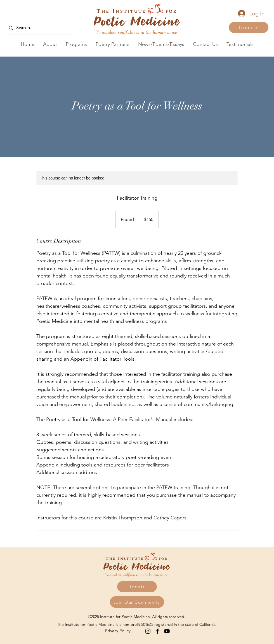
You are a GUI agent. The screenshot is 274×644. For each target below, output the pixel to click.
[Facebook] (157, 631)
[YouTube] (167, 631)
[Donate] (249, 27)
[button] (137, 602)
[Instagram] (148, 631)
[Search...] (38, 28)
